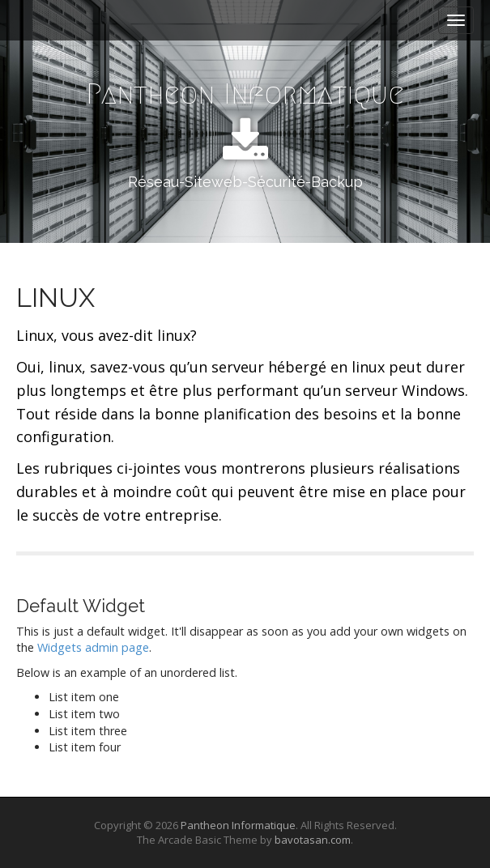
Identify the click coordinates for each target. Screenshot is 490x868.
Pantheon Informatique (245, 94)
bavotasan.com (313, 840)
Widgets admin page (93, 647)
